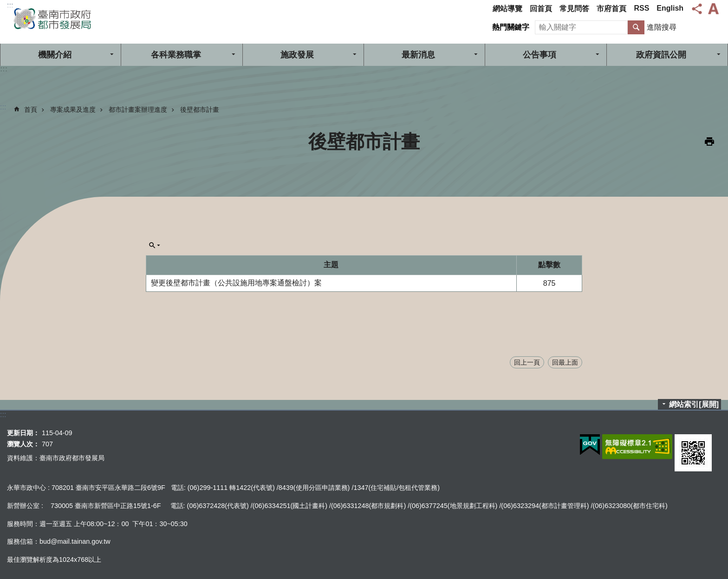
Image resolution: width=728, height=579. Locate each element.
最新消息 (418, 55)
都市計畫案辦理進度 (138, 109)
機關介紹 (55, 55)
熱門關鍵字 (511, 27)
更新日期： (23, 433)
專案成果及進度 (73, 109)
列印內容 (709, 142)
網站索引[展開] (694, 404)
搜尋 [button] (636, 27)
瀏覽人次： (23, 444)
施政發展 (297, 55)
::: (10, 5)
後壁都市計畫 (200, 109)
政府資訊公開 (661, 55)
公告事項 (539, 55)
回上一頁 (527, 362)
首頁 (31, 109)
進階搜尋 (662, 27)
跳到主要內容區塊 (5, 5)
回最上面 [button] (565, 362)
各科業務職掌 (176, 55)
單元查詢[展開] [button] (155, 245)
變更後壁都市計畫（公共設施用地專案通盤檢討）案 (236, 283)
